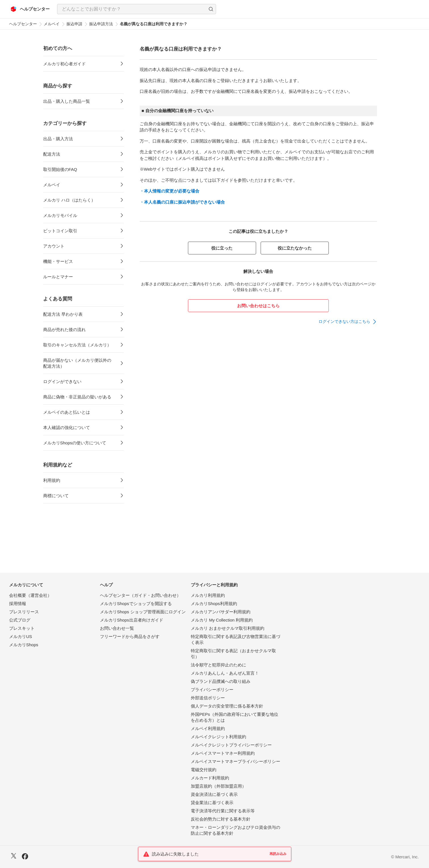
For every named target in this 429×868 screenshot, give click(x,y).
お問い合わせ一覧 (117, 628)
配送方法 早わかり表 (63, 314)
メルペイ (52, 24)
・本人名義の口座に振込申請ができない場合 (182, 202)
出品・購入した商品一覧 (67, 101)
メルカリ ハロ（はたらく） (69, 200)
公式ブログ (20, 620)
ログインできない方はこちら (344, 321)
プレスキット (22, 628)
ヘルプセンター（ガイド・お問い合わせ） (140, 595)
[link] (348, 322)
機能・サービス (58, 261)
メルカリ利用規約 (208, 595)
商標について (56, 496)
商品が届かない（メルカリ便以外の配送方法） (77, 363)
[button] (211, 9)
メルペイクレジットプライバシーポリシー (231, 745)
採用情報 (18, 604)
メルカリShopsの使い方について (75, 443)
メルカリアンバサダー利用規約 (221, 612)
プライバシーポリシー (212, 690)
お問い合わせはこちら (258, 306)
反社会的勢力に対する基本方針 (221, 819)
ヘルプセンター (23, 24)
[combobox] (137, 9)
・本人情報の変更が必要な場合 (169, 191)
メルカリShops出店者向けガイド (132, 620)
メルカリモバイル (60, 215)
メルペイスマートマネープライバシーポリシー (236, 761)
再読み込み (278, 854)
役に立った (222, 248)
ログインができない (62, 381)
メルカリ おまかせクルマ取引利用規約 (228, 628)
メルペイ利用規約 (208, 728)
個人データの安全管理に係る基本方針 (227, 706)
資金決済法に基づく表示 (214, 794)
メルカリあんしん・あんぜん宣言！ (225, 673)
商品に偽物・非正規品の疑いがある (77, 397)
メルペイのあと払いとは (67, 412)
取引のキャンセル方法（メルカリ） (77, 345)
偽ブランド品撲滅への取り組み (221, 681)
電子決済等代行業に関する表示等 (223, 811)
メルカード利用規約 (210, 778)
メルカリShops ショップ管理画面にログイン (143, 612)
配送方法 (52, 154)
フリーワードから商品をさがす (130, 636)
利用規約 (52, 480)
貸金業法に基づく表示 (212, 803)
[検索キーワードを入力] (132, 9)
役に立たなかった (295, 248)
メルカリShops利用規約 (214, 604)
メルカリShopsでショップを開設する (136, 604)
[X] (14, 857)
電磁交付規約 (204, 770)
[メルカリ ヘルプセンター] (30, 9)
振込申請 (74, 24)
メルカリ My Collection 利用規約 (222, 620)
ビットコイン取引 (60, 231)
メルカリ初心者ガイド (64, 64)
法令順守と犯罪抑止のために (218, 665)
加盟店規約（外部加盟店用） (218, 786)
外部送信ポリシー (208, 698)
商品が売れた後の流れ (64, 330)
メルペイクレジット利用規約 (218, 737)
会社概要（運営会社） (30, 595)
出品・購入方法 (58, 139)
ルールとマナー (58, 277)
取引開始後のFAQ (60, 169)
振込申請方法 (101, 24)
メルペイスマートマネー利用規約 (223, 753)
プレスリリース (24, 612)
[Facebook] (25, 857)
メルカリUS (21, 636)
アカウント (54, 246)
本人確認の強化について (67, 427)
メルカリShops (24, 645)
